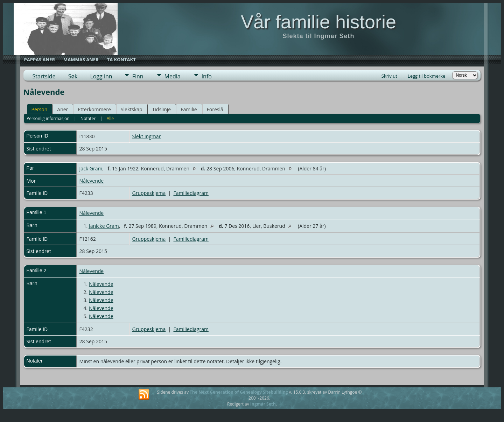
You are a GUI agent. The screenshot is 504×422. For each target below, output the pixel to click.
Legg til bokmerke (427, 76)
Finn (138, 76)
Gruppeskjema (149, 193)
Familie (189, 109)
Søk (73, 76)
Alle (110, 118)
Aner (62, 109)
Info (207, 76)
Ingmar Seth (263, 404)
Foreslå (215, 109)
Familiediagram (191, 193)
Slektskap (132, 109)
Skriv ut (389, 76)
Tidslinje (162, 109)
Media (173, 76)
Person (40, 109)
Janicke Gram (104, 226)
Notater (88, 118)
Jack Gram (91, 168)
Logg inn (101, 76)
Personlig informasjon (48, 118)
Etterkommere (94, 109)
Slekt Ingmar (147, 136)
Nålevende (92, 181)
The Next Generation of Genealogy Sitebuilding (239, 392)
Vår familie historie (318, 22)
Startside (44, 76)
